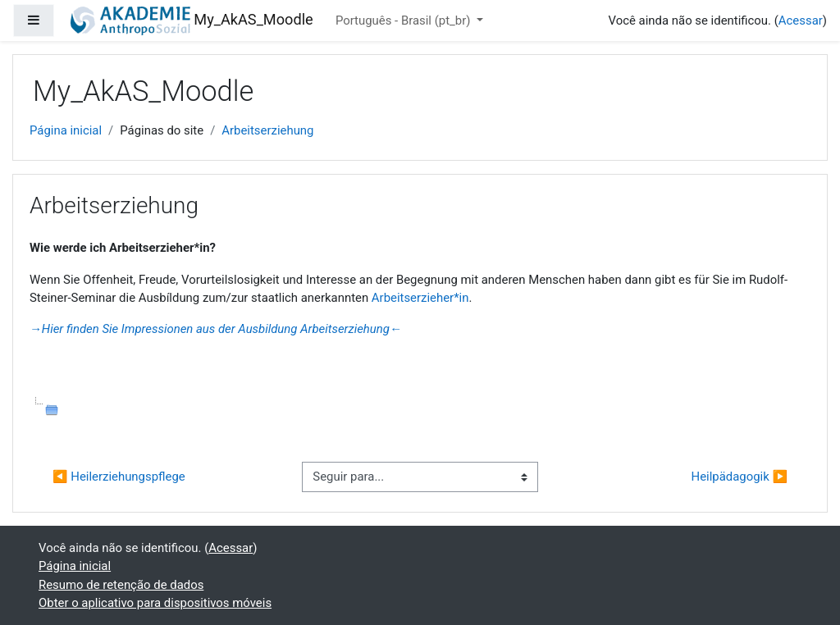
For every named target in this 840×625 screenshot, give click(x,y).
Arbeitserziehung (267, 130)
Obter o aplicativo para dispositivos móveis (155, 603)
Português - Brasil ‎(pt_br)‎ (404, 21)
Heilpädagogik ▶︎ (740, 477)
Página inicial (66, 130)
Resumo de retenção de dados (121, 585)
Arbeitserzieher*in (420, 298)
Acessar (801, 21)
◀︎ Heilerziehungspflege (119, 477)
